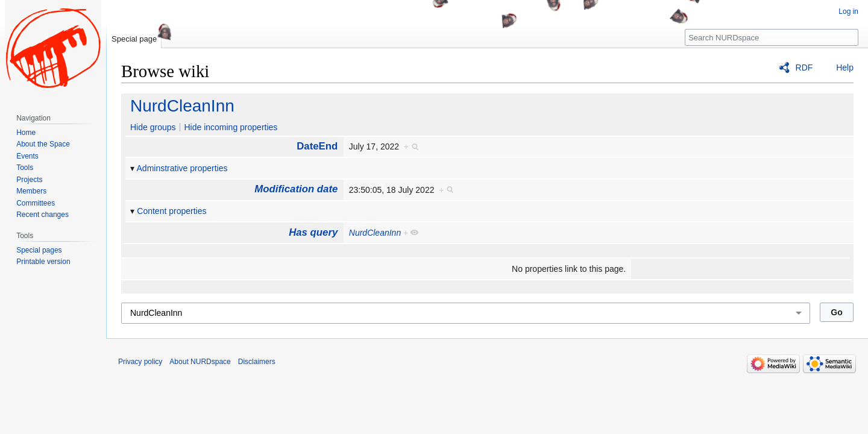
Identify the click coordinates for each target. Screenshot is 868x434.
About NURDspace (200, 362)
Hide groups (153, 127)
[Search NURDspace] (772, 37)
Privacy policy (140, 362)
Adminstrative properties (182, 168)
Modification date (296, 189)
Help (845, 68)
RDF (804, 68)
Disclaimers (257, 362)
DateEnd (317, 146)
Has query (313, 232)
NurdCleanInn (182, 106)
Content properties (171, 211)
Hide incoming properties (231, 127)
